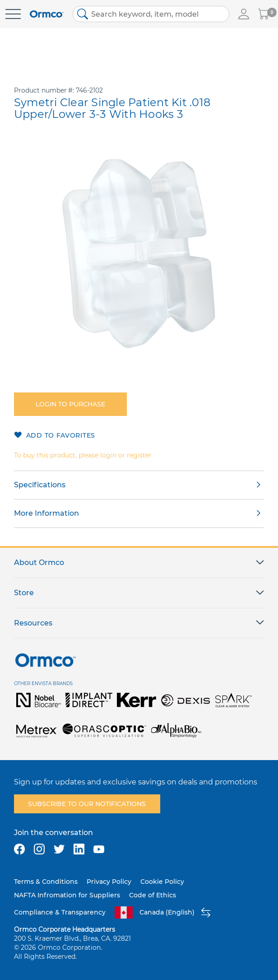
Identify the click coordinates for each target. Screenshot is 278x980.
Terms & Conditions (46, 882)
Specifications (40, 485)
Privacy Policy (109, 882)
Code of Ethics (153, 895)
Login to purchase (70, 404)
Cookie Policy (162, 882)
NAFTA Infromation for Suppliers (67, 895)
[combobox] (151, 14)
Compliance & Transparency (60, 912)
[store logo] (47, 14)
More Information (46, 513)
